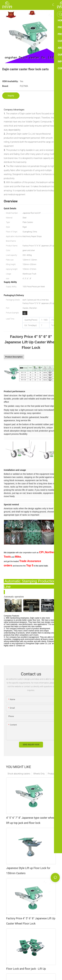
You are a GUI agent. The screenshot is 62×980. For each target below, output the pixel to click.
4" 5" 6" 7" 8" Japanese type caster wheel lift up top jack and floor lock (31, 820)
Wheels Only (39, 774)
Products (52, 774)
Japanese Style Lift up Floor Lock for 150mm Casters (28, 871)
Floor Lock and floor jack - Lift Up (26, 969)
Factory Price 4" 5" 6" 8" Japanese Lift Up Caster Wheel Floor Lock (31, 921)
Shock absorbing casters (19, 774)
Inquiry (11, 96)
